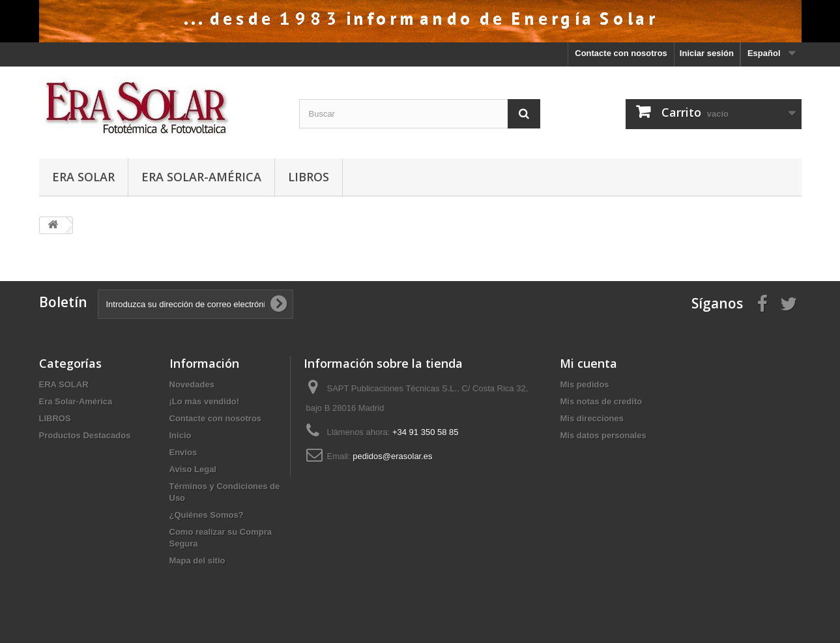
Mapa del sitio (197, 561)
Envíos (183, 452)
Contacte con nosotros (621, 53)
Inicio (181, 435)
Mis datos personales (603, 435)
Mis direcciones (592, 418)
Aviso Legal (193, 469)
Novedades (192, 384)
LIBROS (309, 177)
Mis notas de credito (601, 401)
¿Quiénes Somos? (207, 515)
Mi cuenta (588, 363)
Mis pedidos (584, 384)
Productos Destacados (85, 435)
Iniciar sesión (707, 53)
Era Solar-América (201, 177)
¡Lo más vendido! (205, 401)
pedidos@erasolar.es (392, 456)
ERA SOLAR (83, 177)
